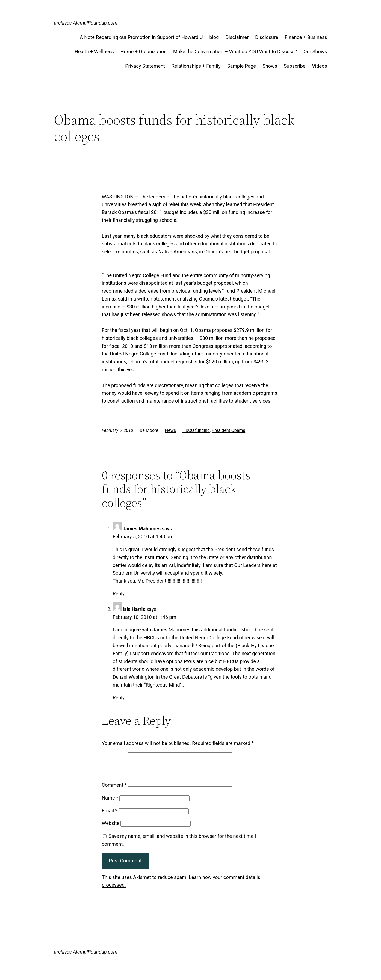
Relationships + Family (196, 66)
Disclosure (267, 37)
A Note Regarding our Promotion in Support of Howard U (141, 37)
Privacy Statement (145, 66)
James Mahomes (142, 529)
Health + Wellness (94, 51)
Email (110, 817)
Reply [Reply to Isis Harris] (119, 698)
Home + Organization (144, 51)
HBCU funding (196, 430)
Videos (319, 66)
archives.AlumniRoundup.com (86, 23)
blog (214, 37)
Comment (114, 792)
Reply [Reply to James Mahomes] (119, 594)
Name (110, 804)
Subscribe (295, 66)
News (170, 430)
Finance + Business (306, 37)
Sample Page (242, 66)
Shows (270, 66)
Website (111, 830)
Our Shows (315, 51)
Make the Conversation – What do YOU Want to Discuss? (235, 51)
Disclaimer (237, 37)
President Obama (228, 430)
